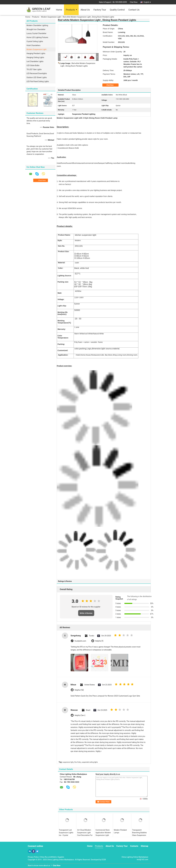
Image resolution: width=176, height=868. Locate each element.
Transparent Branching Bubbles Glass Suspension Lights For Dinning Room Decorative (139, 835)
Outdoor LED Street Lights (37, 77)
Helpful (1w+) (80, 715)
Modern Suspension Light (51, 17)
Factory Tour (100, 10)
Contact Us (134, 10)
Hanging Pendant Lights (36, 53)
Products (70, 10)
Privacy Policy (33, 857)
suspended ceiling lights (90, 762)
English (147, 2)
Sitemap (145, 846)
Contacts (134, 846)
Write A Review (86, 613)
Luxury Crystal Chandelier (37, 33)
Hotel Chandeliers (34, 45)
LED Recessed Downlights (37, 73)
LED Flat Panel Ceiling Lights (38, 81)
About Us (85, 10)
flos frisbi (78, 762)
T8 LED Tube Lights (34, 69)
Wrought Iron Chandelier (36, 29)
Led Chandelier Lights (35, 61)
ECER (104, 860)
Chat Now (134, 2)
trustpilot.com (80, 641)
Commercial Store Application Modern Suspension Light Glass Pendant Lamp (104, 834)
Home (59, 10)
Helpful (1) (99, 641)
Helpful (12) (79, 690)
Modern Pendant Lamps (120, 831)
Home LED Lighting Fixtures (37, 37)
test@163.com (142, 859)
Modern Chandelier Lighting (37, 25)
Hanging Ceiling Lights (35, 57)
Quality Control (117, 10)
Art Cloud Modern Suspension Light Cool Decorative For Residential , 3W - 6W (85, 834)
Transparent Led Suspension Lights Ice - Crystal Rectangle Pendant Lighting (66, 835)
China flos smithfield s (49, 857)
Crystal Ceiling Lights (35, 41)
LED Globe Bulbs (33, 65)
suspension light (68, 762)
